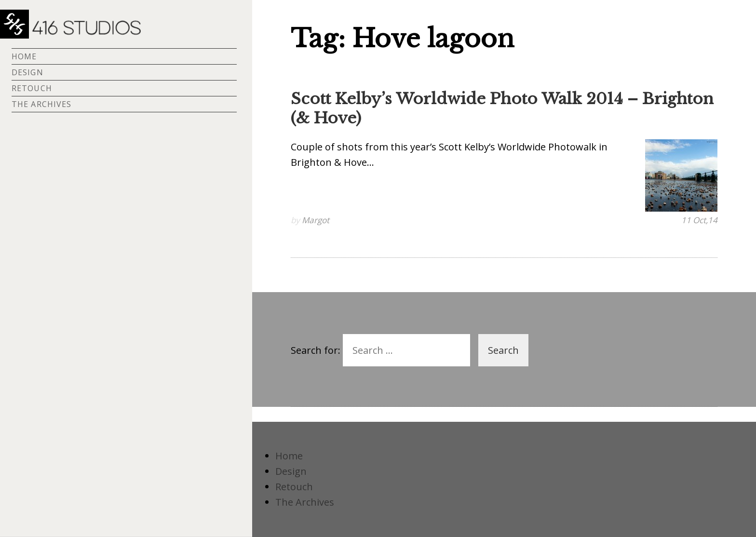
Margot (316, 220)
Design (27, 72)
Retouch (32, 88)
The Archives (41, 104)
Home (24, 56)
